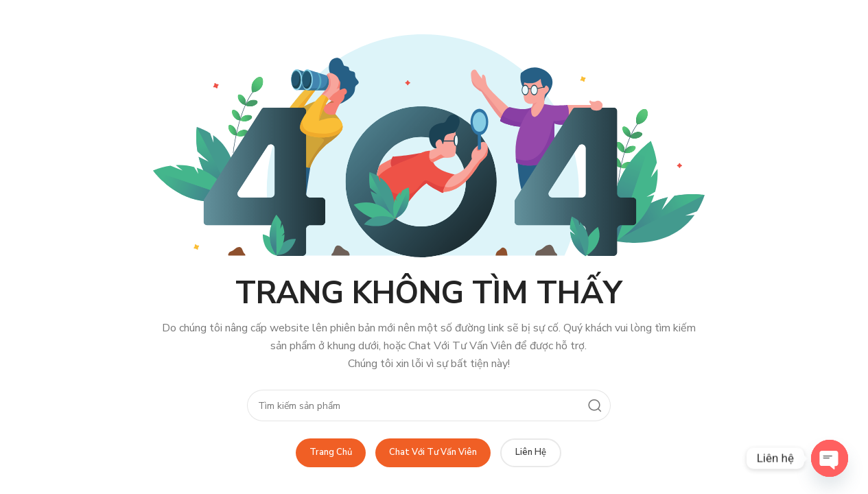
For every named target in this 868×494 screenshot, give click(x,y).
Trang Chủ (331, 452)
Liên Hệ (531, 452)
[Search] (429, 405)
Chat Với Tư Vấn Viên (433, 452)
